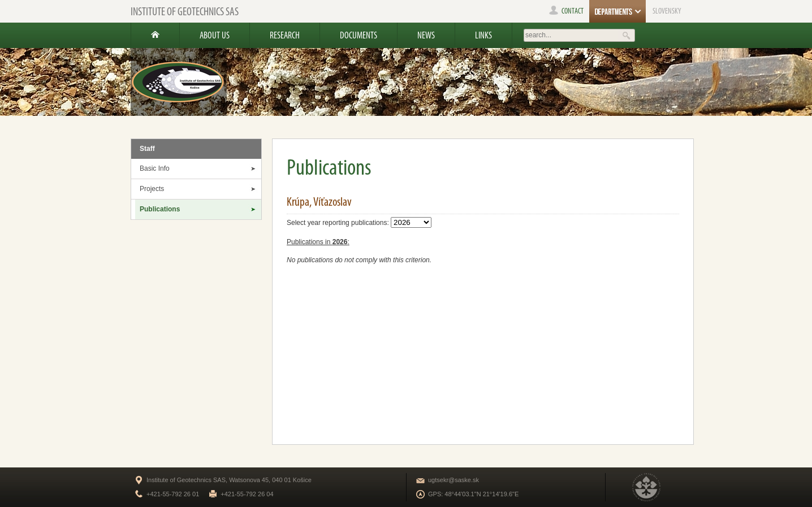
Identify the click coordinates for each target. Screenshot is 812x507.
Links (483, 35)
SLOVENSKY (667, 11)
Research (285, 35)
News (426, 35)
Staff (147, 149)
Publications (160, 209)
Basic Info (155, 168)
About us (215, 35)
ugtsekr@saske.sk (453, 480)
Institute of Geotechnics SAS (185, 11)
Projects (152, 189)
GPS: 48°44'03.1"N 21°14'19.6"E (473, 494)
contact (566, 11)
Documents (359, 35)
